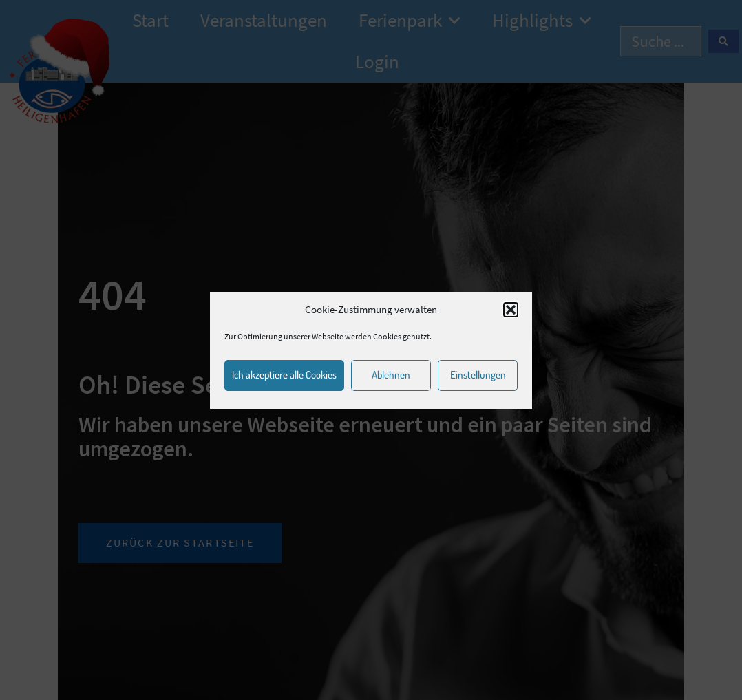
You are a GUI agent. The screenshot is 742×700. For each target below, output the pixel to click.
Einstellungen (478, 375)
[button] (511, 310)
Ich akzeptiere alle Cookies (284, 375)
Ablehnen (391, 375)
